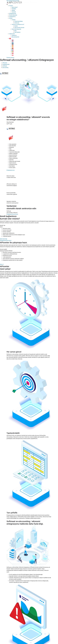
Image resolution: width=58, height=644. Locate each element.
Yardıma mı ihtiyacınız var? (18, 24)
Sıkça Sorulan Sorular (19, 28)
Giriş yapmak (10, 1)
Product (11, 6)
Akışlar (13, 10)
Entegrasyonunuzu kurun (12, 214)
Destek (11, 18)
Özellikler (14, 9)
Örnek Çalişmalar (13, 15)
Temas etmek (16, 1)
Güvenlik (14, 12)
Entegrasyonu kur (11, 170)
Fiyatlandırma (12, 17)
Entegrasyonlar (13, 14)
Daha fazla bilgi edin (16, 29)
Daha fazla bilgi (4, 239)
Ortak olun (17, 23)
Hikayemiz (14, 35)
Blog (15, 31)
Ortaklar (14, 20)
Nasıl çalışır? (15, 7)
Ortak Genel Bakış (19, 21)
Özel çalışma (17, 32)
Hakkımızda (12, 34)
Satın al (2, 264)
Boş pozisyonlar (15, 37)
